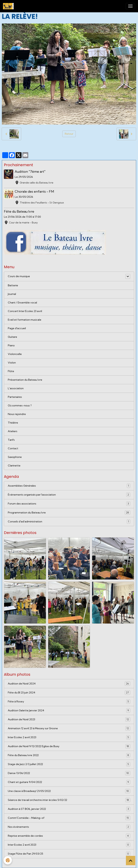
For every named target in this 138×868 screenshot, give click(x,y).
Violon (12, 363)
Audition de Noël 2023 (69, 719)
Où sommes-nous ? (20, 405)
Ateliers (13, 431)
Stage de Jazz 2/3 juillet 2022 (69, 764)
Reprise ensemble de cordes (69, 836)
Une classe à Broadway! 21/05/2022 (69, 791)
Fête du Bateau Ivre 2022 (69, 755)
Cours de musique (19, 276)
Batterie (13, 285)
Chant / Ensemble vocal (22, 303)
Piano (11, 345)
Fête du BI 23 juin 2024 (69, 693)
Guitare (12, 337)
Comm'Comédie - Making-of (69, 818)
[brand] (9, 6)
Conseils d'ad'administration (69, 522)
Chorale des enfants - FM (34, 191)
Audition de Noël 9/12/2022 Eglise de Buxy (69, 746)
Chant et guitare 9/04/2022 (69, 782)
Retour (69, 134)
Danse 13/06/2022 (69, 773)
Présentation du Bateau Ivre (25, 380)
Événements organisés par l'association (69, 495)
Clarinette (14, 466)
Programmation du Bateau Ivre (69, 513)
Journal (12, 294)
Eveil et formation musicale (25, 320)
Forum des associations (69, 504)
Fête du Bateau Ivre (19, 211)
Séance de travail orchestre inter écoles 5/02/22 (69, 800)
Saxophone (15, 457)
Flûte (11, 371)
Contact (13, 448)
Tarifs (11, 440)
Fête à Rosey (69, 702)
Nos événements (69, 827)
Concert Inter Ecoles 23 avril (25, 311)
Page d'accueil (17, 328)
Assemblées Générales (69, 486)
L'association (16, 388)
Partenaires (15, 397)
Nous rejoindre (17, 414)
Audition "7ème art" (30, 171)
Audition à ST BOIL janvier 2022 (69, 809)
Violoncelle (15, 354)
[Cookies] (8, 860)
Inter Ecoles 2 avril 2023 (69, 737)
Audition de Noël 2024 (69, 684)
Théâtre (13, 423)
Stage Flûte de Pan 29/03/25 (69, 854)
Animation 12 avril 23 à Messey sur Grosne (69, 728)
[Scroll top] (131, 861)
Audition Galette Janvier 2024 (69, 710)
